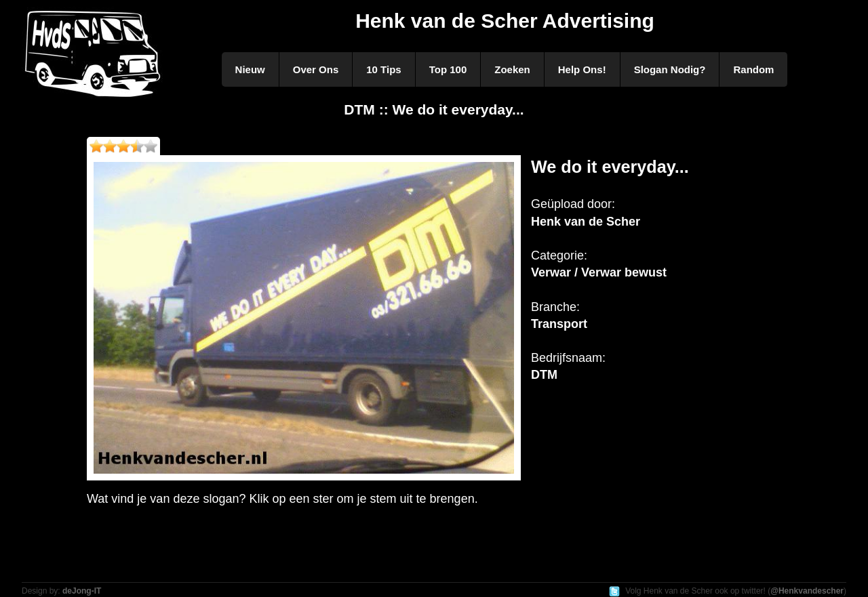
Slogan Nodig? (670, 69)
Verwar (551, 272)
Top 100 (448, 69)
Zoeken (512, 69)
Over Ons (316, 69)
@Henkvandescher (807, 591)
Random (753, 69)
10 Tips (383, 69)
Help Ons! (582, 69)
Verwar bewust (624, 272)
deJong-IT (82, 591)
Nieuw (250, 69)
